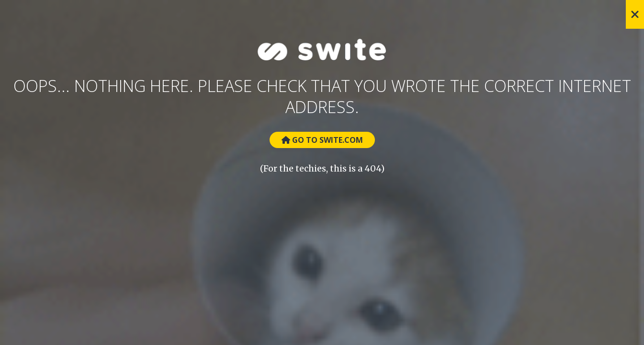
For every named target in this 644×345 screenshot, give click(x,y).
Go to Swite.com (322, 140)
